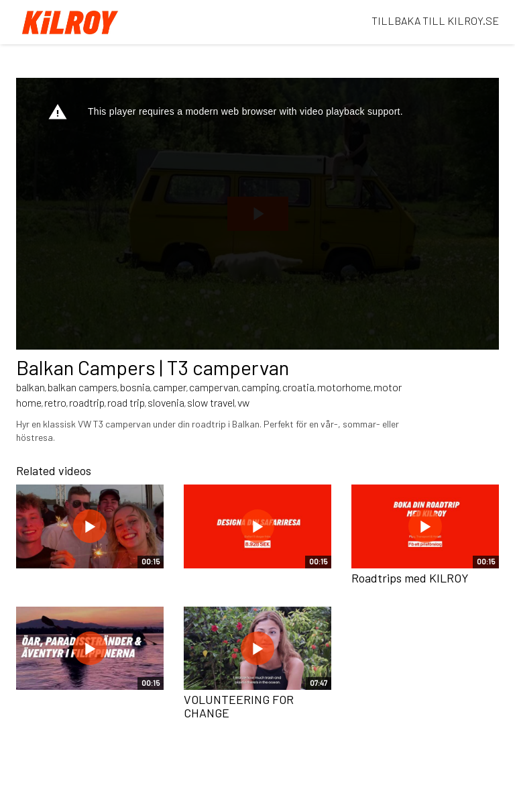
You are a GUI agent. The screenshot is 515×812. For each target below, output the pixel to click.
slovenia (166, 402)
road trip (126, 402)
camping (261, 387)
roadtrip (87, 402)
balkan (31, 387)
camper (170, 387)
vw (243, 402)
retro (55, 402)
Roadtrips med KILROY (410, 578)
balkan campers (82, 387)
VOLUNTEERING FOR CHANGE (239, 706)
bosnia (135, 387)
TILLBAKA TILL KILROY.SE (435, 20)
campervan (214, 387)
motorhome (344, 387)
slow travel (211, 402)
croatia (298, 387)
